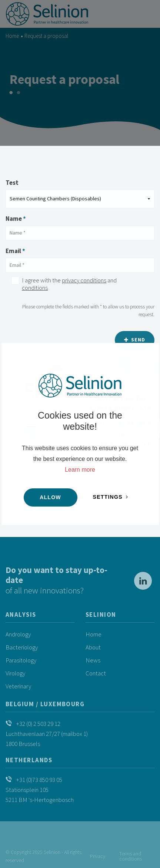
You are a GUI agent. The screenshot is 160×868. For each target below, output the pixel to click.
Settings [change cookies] (108, 497)
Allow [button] (50, 497)
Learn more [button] (80, 470)
